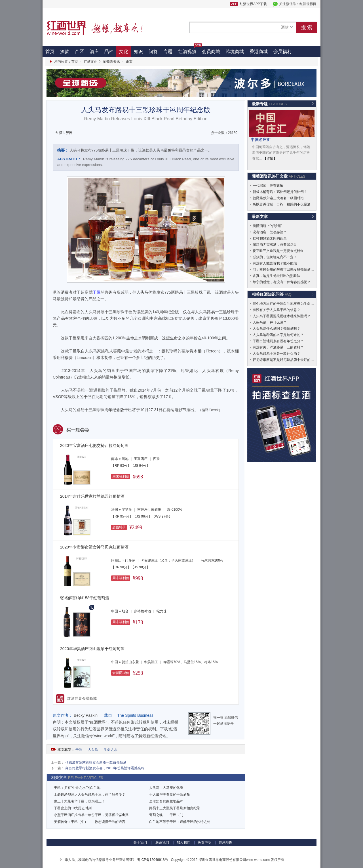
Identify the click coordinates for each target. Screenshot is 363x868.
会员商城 (211, 52)
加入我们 (183, 842)
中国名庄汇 (261, 140)
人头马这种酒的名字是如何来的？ (278, 335)
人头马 (93, 750)
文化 (124, 52)
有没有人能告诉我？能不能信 (275, 263)
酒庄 (94, 52)
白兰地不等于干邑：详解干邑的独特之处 (180, 822)
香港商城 (259, 52)
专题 (168, 52)
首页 (50, 52)
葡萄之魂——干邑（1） (167, 815)
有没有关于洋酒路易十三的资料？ (278, 347)
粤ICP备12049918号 (152, 860)
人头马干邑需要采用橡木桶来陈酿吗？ (282, 316)
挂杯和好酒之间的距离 (270, 238)
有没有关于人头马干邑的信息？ (277, 310)
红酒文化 (90, 62)
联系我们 (162, 842)
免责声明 (204, 842)
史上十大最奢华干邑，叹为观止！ (79, 801)
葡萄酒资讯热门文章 (278, 176)
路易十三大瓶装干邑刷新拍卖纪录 (175, 808)
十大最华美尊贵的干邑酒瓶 (170, 795)
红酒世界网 (64, 133)
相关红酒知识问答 (272, 294)
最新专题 (269, 104)
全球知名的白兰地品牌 (166, 801)
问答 (153, 52)
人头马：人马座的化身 (166, 788)
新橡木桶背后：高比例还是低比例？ (280, 192)
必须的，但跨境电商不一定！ (275, 257)
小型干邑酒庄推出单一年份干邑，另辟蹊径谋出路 (91, 815)
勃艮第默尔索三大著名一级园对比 (278, 198)
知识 (138, 52)
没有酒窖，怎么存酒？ (270, 232)
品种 (109, 52)
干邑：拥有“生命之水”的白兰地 (77, 788)
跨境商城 (235, 52)
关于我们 (140, 842)
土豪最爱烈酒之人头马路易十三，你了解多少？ (90, 795)
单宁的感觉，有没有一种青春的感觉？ (282, 282)
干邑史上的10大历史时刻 (73, 808)
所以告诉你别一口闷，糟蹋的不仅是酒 (282, 204)
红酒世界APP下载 (253, 4)
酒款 (65, 52)
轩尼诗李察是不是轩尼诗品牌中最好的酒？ (285, 360)
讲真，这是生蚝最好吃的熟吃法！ (278, 276)
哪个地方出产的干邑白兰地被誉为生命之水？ (287, 304)
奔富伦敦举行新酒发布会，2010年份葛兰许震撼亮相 (105, 768)
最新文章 (260, 217)
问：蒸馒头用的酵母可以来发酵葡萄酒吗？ (285, 270)
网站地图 (226, 842)
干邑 (79, 750)
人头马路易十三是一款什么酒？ (277, 354)
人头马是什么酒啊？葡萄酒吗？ (277, 329)
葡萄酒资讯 (111, 62)
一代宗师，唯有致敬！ (270, 186)
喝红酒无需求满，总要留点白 (275, 245)
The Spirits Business (135, 715)
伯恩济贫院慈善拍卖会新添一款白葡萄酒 (96, 762)
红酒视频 (189, 50)
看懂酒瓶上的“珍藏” (267, 226)
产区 (79, 52)
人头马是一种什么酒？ (270, 322)
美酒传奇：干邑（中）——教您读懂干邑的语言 (90, 822)
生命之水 (111, 750)
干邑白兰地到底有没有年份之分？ (278, 341)
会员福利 (282, 52)
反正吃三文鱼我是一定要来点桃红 (278, 251)
